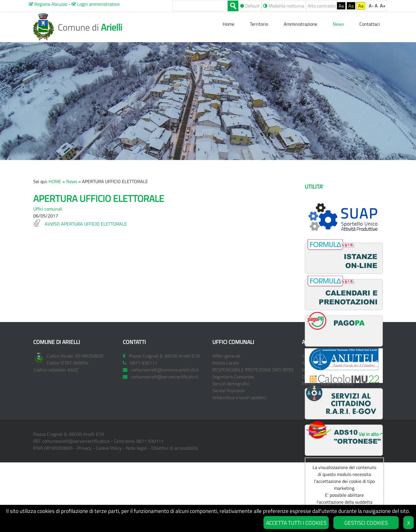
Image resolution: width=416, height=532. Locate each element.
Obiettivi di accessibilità (175, 448)
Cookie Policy (109, 448)
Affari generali (226, 356)
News (72, 181)
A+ (383, 6)
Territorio (259, 24)
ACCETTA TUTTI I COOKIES (296, 523)
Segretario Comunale (233, 377)
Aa (341, 6)
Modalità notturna (284, 6)
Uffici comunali (48, 209)
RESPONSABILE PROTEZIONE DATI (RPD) (253, 370)
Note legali (136, 448)
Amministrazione (300, 24)
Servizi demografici (231, 384)
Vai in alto (369, 434)
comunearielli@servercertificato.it (76, 441)
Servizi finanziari (229, 390)
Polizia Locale (225, 363)
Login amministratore (96, 4)
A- (371, 6)
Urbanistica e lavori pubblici (239, 397)
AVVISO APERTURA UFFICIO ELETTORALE (86, 224)
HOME (55, 181)
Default (250, 6)
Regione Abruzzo (48, 4)
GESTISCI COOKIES (366, 523)
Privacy (84, 448)
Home (229, 24)
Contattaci (370, 24)
